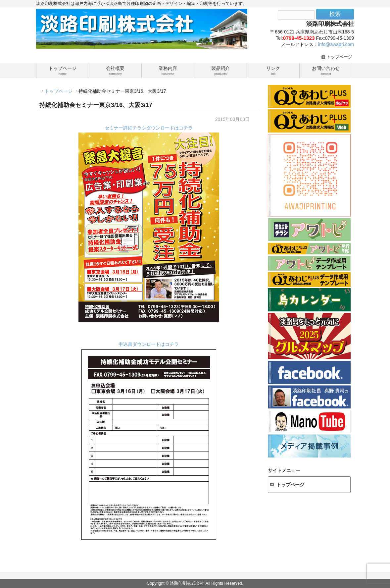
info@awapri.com (336, 44)
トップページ (339, 57)
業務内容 (168, 70)
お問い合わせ (326, 70)
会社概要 (115, 70)
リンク (273, 70)
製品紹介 (220, 70)
